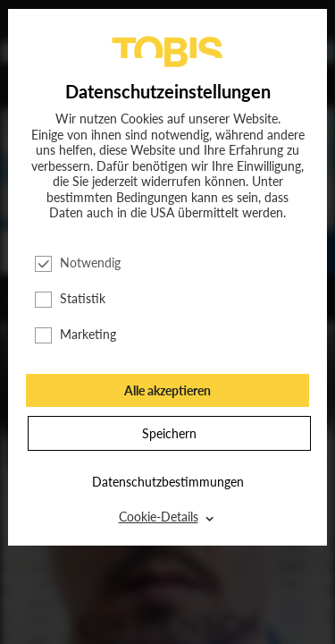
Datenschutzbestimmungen (168, 482)
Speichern (169, 433)
